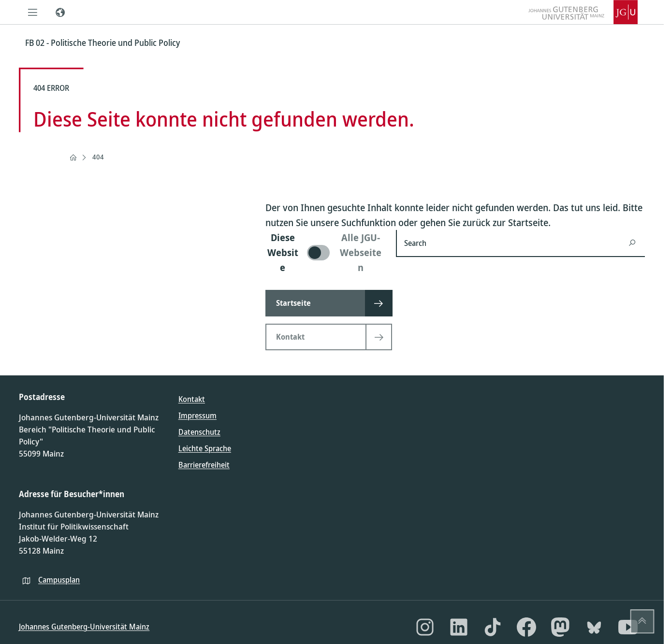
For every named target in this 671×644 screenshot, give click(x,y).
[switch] (325, 252)
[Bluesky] (594, 627)
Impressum (197, 415)
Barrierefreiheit (204, 465)
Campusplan (59, 580)
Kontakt (192, 399)
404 (98, 157)
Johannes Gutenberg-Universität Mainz (84, 627)
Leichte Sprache (205, 448)
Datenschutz (199, 432)
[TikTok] (493, 627)
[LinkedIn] (459, 627)
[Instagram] (425, 627)
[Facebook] (526, 627)
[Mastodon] (560, 627)
